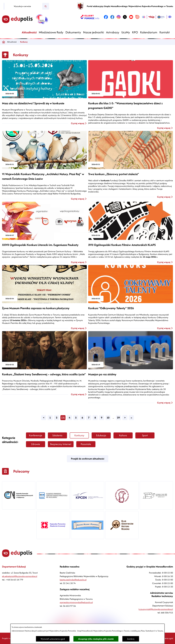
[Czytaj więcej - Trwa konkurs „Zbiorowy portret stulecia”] (131, 165)
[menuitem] (29, 32)
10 (108, 418)
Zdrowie (36, 444)
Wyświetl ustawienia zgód (53, 639)
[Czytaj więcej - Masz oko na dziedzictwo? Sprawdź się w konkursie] (44, 93)
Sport (145, 435)
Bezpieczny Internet (61, 444)
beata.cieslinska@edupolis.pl (73, 580)
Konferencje (36, 435)
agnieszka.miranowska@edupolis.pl (76, 602)
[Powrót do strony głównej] (4, 42)
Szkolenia (57, 435)
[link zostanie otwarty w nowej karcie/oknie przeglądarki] (90, 17)
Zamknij (131, 639)
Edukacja (101, 435)
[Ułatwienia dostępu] (170, 17)
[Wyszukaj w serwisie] (23, 6)
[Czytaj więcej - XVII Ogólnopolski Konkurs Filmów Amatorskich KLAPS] (131, 233)
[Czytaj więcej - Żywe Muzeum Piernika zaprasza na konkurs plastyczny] (44, 297)
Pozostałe (86, 444)
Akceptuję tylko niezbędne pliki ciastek (96, 639)
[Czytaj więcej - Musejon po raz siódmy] (131, 368)
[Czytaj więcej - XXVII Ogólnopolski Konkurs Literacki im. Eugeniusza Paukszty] (44, 233)
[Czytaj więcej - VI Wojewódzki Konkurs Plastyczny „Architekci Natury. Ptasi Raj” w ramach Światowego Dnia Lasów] (44, 166)
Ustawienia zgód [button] (166, 638)
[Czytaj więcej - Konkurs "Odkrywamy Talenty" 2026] (131, 297)
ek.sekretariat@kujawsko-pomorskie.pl (20, 576)
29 (118, 418)
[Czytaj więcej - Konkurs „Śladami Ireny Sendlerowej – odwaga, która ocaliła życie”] (44, 364)
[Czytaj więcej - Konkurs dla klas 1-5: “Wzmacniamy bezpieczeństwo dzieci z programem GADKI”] (131, 95)
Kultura (123, 435)
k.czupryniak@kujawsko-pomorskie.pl (156, 609)
